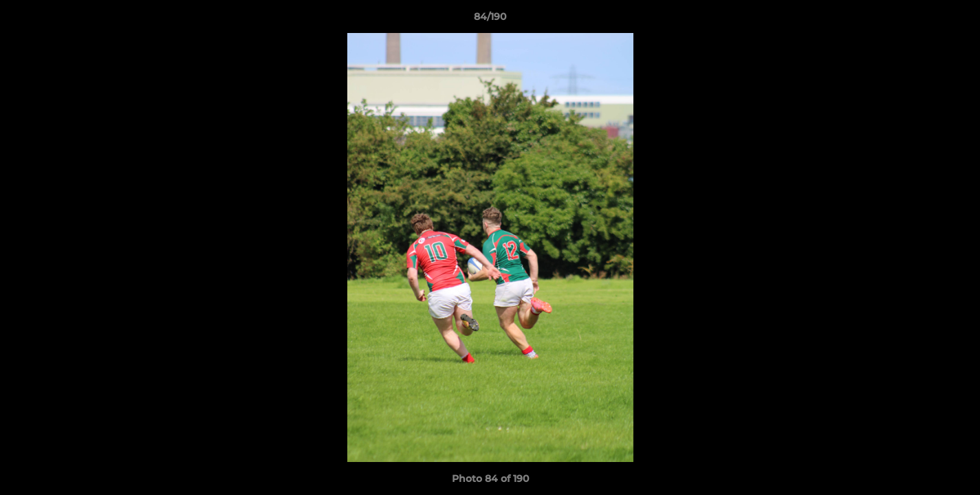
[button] (955, 20)
